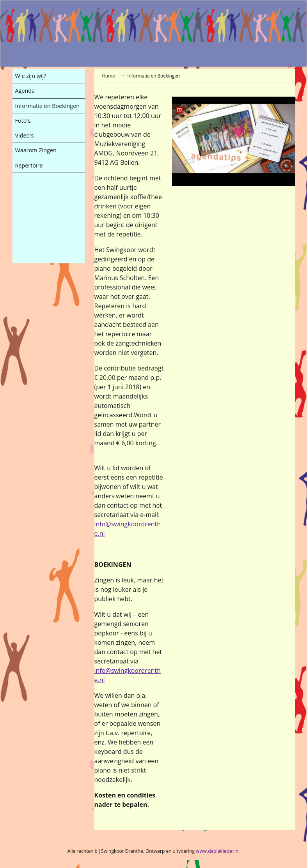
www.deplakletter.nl (218, 851)
